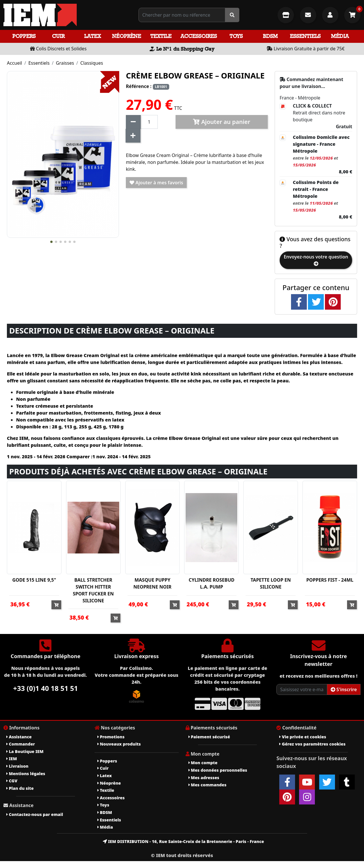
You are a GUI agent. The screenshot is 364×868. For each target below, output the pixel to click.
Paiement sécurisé (209, 737)
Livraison (17, 766)
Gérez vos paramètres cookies (312, 744)
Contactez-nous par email (35, 814)
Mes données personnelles (218, 770)
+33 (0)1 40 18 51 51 (45, 688)
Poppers (24, 36)
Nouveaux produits (119, 744)
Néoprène (127, 36)
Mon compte (203, 763)
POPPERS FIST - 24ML (330, 580)
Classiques (92, 63)
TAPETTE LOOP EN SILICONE (271, 583)
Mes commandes (208, 785)
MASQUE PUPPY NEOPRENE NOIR (152, 583)
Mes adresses (204, 778)
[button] (51, 242)
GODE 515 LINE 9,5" (34, 580)
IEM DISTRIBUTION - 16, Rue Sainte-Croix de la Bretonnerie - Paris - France (183, 841)
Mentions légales (26, 774)
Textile (161, 36)
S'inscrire (344, 689)
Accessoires (199, 36)
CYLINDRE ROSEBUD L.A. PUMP (212, 583)
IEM (12, 759)
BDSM (270, 36)
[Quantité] (149, 122)
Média (340, 36)
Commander (21, 744)
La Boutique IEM (25, 751)
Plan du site (20, 788)
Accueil (15, 63)
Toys (236, 36)
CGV (12, 781)
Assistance (19, 737)
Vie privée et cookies (303, 737)
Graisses (65, 63)
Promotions (111, 737)
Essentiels (305, 36)
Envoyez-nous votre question (316, 260)
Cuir (58, 36)
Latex (93, 36)
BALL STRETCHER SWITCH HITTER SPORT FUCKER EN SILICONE (93, 590)
